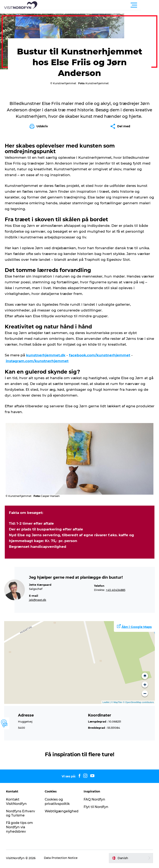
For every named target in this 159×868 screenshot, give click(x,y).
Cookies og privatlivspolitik (58, 803)
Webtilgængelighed (62, 813)
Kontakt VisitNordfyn (17, 803)
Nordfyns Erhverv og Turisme (21, 815)
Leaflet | (107, 704)
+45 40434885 (116, 592)
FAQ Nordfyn (95, 801)
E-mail (34, 598)
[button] (98, 5)
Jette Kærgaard (40, 587)
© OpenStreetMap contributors (138, 704)
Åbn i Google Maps (137, 629)
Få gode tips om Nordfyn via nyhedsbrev (20, 829)
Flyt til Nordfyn (96, 809)
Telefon (99, 588)
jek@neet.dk (38, 602)
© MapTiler (117, 704)
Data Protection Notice (61, 860)
